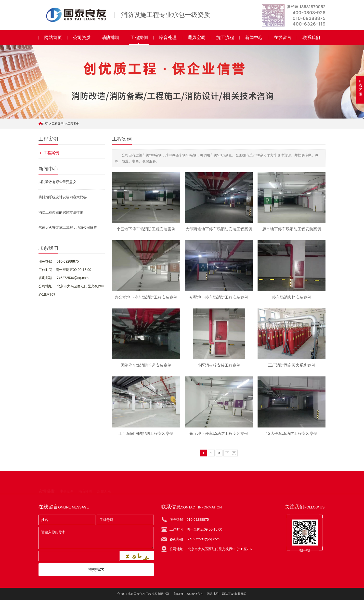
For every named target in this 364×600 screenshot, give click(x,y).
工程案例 (58, 124)
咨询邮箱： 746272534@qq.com (64, 278)
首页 (45, 124)
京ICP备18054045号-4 (188, 594)
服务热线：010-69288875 (189, 520)
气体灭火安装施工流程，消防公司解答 (68, 227)
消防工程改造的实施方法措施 (61, 212)
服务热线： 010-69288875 (59, 261)
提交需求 (96, 569)
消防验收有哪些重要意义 (57, 182)
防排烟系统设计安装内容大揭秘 (63, 197)
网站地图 (213, 594)
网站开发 (228, 594)
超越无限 (241, 594)
